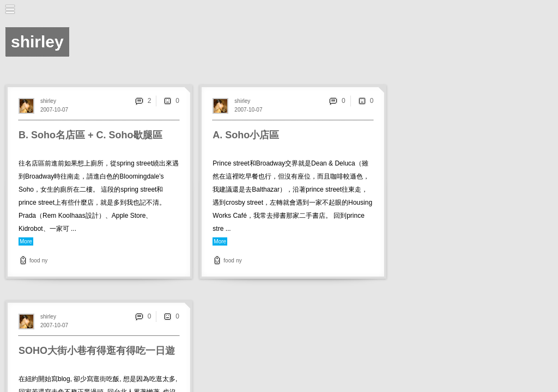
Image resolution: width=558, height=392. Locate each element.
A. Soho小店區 (246, 135)
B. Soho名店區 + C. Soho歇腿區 (91, 135)
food (35, 261)
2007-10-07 (54, 110)
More (26, 241)
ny (45, 261)
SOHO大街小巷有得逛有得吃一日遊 (97, 351)
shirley (48, 101)
